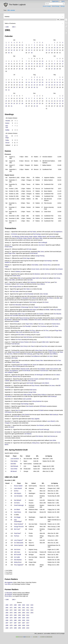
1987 (15, 623)
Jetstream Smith (25, 369)
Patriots (44, 278)
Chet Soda (52, 237)
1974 (11, 615)
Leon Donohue (15, 459)
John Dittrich (45, 383)
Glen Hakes (27, 289)
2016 (28, 620)
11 (14, 45)
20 (29, 50)
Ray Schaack (59, 269)
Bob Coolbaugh (43, 243)
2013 (28, 613)
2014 (28, 615)
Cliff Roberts (43, 406)
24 (12, 50)
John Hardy (46, 269)
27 (20, 50)
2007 (24, 623)
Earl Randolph (30, 294)
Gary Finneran (36, 386)
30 (9, 53)
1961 (7, 608)
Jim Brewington (39, 375)
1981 (15, 608)
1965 (7, 618)
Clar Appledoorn (58, 232)
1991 (19, 608)
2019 (28, 628)
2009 (24, 628)
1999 (19, 628)
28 (32, 53)
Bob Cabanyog (32, 282)
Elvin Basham (40, 436)
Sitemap (62, 6)
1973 (11, 613)
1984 (15, 615)
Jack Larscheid (27, 399)
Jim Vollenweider (19, 543)
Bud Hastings (37, 234)
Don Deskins (40, 314)
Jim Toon (46, 331)
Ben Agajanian (9, 582)
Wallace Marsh (42, 237)
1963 (7, 613)
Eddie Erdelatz (27, 395)
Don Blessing (16, 237)
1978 (11, 625)
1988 (15, 625)
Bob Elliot (13, 464)
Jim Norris (11, 427)
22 (22, 85)
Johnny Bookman (37, 401)
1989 (15, 628)
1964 (7, 615)
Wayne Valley (39, 238)
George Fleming (40, 256)
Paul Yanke (33, 232)
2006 (24, 620)
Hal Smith (30, 280)
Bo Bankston (37, 274)
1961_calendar (11, 10)
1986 (15, 620)
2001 (24, 608)
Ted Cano (48, 282)
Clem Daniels (30, 406)
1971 (11, 608)
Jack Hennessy (51, 436)
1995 (19, 618)
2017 (28, 623)
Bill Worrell (14, 471)
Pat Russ (17, 536)
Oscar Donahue (18, 524)
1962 (7, 610)
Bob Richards (14, 466)
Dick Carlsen (33, 302)
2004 (24, 615)
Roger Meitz (58, 331)
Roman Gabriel (18, 486)
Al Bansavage (25, 307)
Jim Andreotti (8, 594)
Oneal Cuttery (8, 247)
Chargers (36, 307)
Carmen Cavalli (34, 379)
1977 (11, 623)
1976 (11, 620)
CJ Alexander (24, 298)
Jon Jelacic (57, 375)
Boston (7, 123)
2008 (24, 625)
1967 (7, 623)
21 (22, 48)
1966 (7, 620)
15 (6, 48)
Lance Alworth (51, 421)
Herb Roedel (30, 383)
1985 (15, 618)
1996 (19, 620)
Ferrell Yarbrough (44, 430)
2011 (28, 608)
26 (40, 66)
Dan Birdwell (40, 425)
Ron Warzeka (57, 314)
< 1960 (7, 27)
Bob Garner (33, 390)
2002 (24, 610)
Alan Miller (12, 280)
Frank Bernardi (15, 344)
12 (17, 45)
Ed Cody (29, 249)
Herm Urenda (20, 284)
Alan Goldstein (41, 369)
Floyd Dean (17, 533)
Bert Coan (17, 529)
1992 (19, 610)
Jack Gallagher (9, 372)
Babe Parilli (35, 278)
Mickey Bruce (36, 443)
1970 (11, 605)
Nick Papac (33, 310)
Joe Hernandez (18, 496)
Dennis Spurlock (19, 545)
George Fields (32, 392)
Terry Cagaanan (18, 565)
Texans (35, 365)
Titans (33, 346)
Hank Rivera (17, 512)
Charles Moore (16, 276)
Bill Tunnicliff (18, 555)
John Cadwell (24, 365)
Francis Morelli (16, 352)
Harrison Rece (47, 265)
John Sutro (17, 552)
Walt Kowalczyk (52, 396)
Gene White (53, 440)
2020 (32, 605)
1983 (15, 613)
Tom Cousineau (42, 326)
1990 (19, 605)
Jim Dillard (17, 510)
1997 (19, 623)
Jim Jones (50, 356)
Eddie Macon (48, 379)
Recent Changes (47, 6)
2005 (24, 618)
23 (9, 50)
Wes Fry (18, 410)
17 (12, 48)
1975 (11, 618)
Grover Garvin (35, 269)
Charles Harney (24, 237)
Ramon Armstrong (24, 318)
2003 (24, 613)
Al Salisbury (17, 271)
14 (22, 45)
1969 (7, 628)
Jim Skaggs (17, 517)
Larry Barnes (8, 396)
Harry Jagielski (35, 419)
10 (40, 45)
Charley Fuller (39, 360)
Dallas (7, 140)
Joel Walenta (28, 434)
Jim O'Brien (50, 298)
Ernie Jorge (26, 258)
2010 (28, 605)
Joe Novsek (57, 432)
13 (43, 61)
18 (37, 64)
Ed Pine (16, 491)
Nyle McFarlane (28, 337)
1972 (11, 610)
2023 (32, 613)
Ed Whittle (47, 310)
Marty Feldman (42, 395)
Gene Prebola (24, 342)
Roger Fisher (12, 253)
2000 (24, 605)
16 (9, 48)
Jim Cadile (17, 557)
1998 (19, 625)
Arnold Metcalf (33, 253)
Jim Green (46, 302)
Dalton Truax (21, 314)
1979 (11, 628)
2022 (32, 610)
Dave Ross (44, 346)
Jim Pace (32, 331)
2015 (28, 618)
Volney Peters (39, 350)
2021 (32, 608)
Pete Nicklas (14, 461)
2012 (28, 610)
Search (64, 4)
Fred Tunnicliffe (58, 274)
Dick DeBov (21, 335)
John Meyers (18, 493)
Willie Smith (45, 342)
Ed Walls (41, 410)
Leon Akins (8, 584)
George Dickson (17, 287)
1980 (15, 605)
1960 (7, 605)
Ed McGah (14, 234)
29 (29, 69)
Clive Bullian (35, 265)
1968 (7, 625)
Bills (58, 298)
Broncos (34, 342)
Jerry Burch (42, 245)
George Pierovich (19, 527)
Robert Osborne (28, 238)
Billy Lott (20, 278)
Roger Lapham (33, 237)
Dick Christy (57, 278)
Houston (8, 121)
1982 (15, 610)
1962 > (14, 27)
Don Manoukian (17, 305)
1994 (19, 615)
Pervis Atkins (8, 596)
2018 (28, 625)
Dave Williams (41, 284)
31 (37, 87)
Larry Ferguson (18, 540)
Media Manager (56, 6)
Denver (7, 143)
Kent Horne (17, 549)
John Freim (47, 274)
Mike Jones (41, 252)
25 (14, 50)
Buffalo (7, 130)
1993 (19, 613)
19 (17, 48)
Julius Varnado (44, 294)
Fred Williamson (36, 356)
